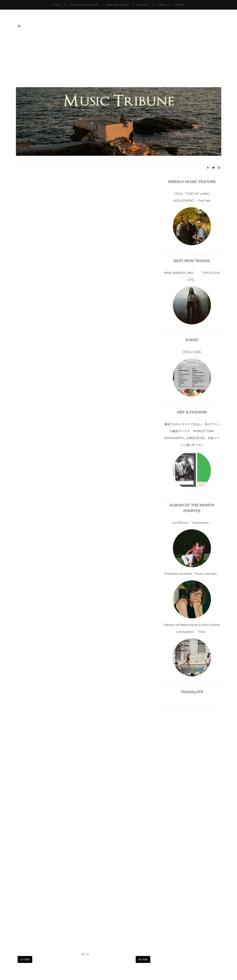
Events (161, 5)
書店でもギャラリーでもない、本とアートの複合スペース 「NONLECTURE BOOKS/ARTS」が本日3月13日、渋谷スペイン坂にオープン (192, 434)
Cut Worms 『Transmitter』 (192, 523)
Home (57, 5)
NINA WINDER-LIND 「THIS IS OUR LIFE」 (192, 276)
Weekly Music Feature (84, 5)
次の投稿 (25, 959)
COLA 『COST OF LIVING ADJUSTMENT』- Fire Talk (192, 197)
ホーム (85, 954)
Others (179, 5)
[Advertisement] (119, 58)
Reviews (143, 5)
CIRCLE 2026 (192, 352)
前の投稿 (143, 959)
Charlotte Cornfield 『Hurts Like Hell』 (192, 574)
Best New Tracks (118, 5)
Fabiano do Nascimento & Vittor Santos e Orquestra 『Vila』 (192, 628)
